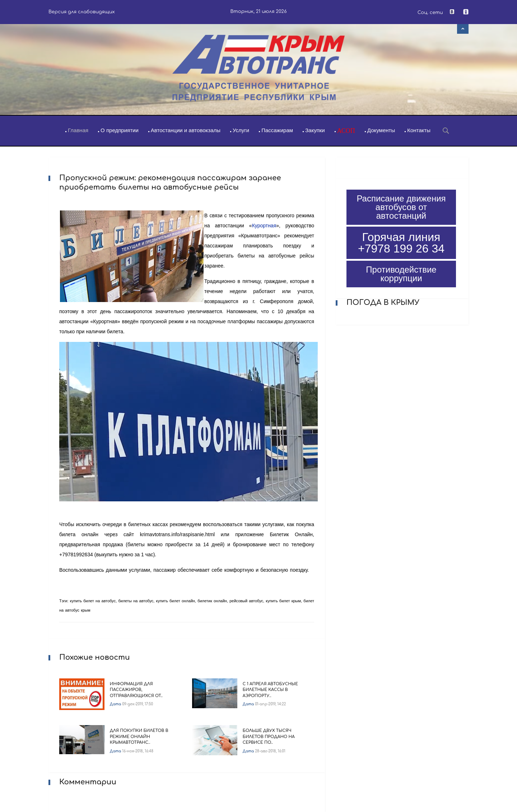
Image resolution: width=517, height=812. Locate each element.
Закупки (315, 130)
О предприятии (120, 130)
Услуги (241, 130)
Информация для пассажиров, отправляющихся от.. (136, 690)
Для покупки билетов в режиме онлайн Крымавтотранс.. (139, 737)
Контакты (419, 130)
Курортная (264, 226)
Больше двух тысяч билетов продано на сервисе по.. (269, 737)
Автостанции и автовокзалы (186, 130)
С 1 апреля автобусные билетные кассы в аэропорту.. (270, 690)
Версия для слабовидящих (82, 12)
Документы (381, 130)
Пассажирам (277, 130)
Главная (78, 130)
